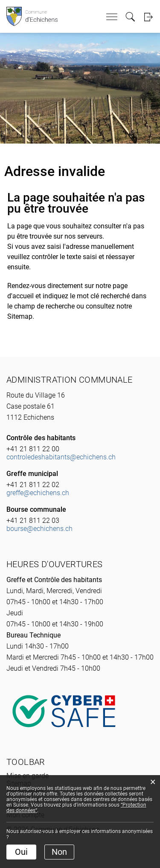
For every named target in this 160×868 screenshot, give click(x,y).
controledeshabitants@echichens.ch (61, 457)
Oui (21, 852)
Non (59, 852)
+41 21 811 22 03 (33, 521)
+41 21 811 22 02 (33, 485)
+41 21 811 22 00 (33, 449)
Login (148, 17)
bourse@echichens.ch (39, 529)
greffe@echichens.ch (38, 493)
